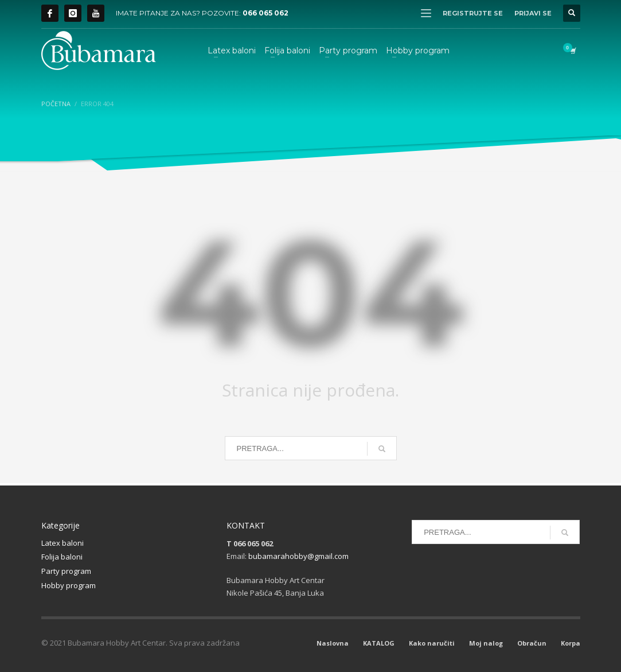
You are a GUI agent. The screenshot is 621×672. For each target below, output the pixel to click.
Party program (66, 571)
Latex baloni (63, 543)
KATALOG (379, 643)
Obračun (532, 643)
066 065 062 (265, 13)
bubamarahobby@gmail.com (298, 556)
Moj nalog (486, 643)
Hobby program (69, 585)
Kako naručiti (432, 643)
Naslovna (333, 643)
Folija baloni (62, 557)
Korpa (571, 643)
